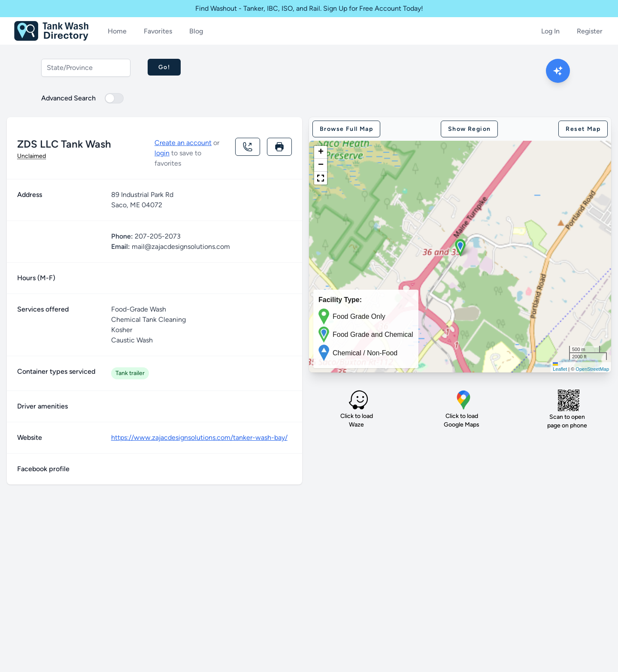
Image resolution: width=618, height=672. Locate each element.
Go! (164, 67)
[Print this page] (279, 147)
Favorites (158, 31)
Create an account (183, 143)
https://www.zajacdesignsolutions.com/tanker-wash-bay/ (199, 437)
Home (117, 31)
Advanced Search (68, 98)
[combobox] (86, 68)
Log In (550, 31)
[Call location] (248, 147)
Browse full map (346, 129)
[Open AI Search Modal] (558, 71)
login (162, 153)
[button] (460, 248)
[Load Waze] (358, 400)
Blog (196, 31)
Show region (469, 129)
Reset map (583, 129)
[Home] (51, 31)
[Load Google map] (463, 400)
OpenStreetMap (592, 369)
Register (590, 31)
